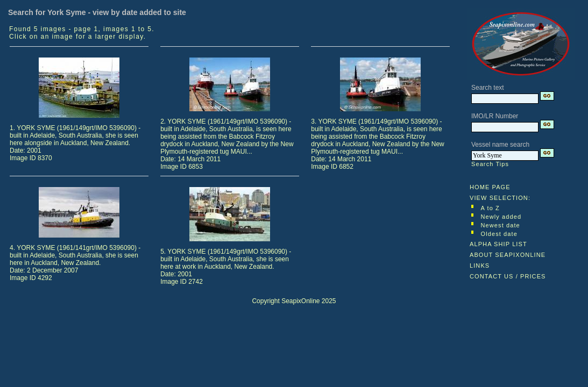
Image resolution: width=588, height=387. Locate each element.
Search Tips (490, 164)
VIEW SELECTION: (500, 198)
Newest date (501, 225)
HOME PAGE (490, 187)
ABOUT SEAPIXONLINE (508, 255)
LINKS (480, 266)
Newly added (501, 217)
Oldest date (499, 234)
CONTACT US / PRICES (508, 276)
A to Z (490, 208)
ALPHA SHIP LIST (498, 244)
